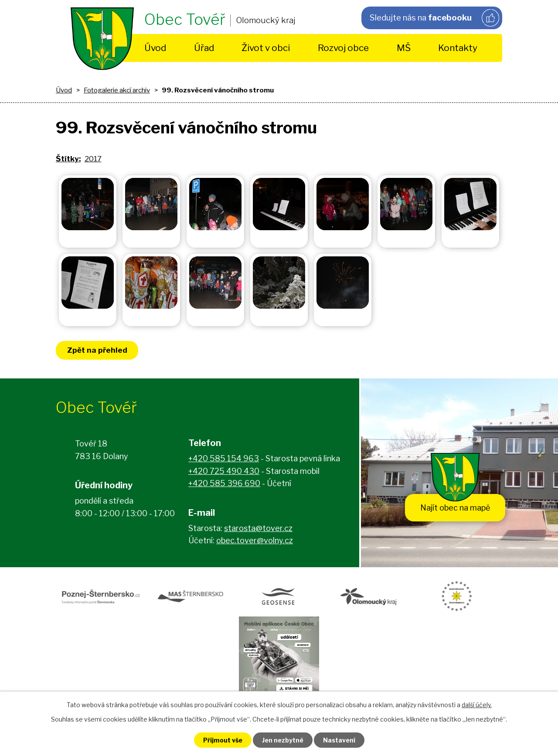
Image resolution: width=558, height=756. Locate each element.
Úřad (204, 48)
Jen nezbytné (283, 740)
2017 (93, 159)
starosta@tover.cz (258, 528)
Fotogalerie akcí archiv (117, 90)
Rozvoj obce (343, 48)
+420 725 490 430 (224, 471)
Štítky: (68, 159)
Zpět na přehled (97, 350)
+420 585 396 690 (224, 483)
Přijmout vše (223, 740)
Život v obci (266, 48)
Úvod (155, 48)
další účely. (477, 705)
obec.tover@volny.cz (255, 540)
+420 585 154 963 (224, 458)
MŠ (404, 48)
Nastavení (339, 740)
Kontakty (458, 48)
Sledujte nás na (434, 18)
